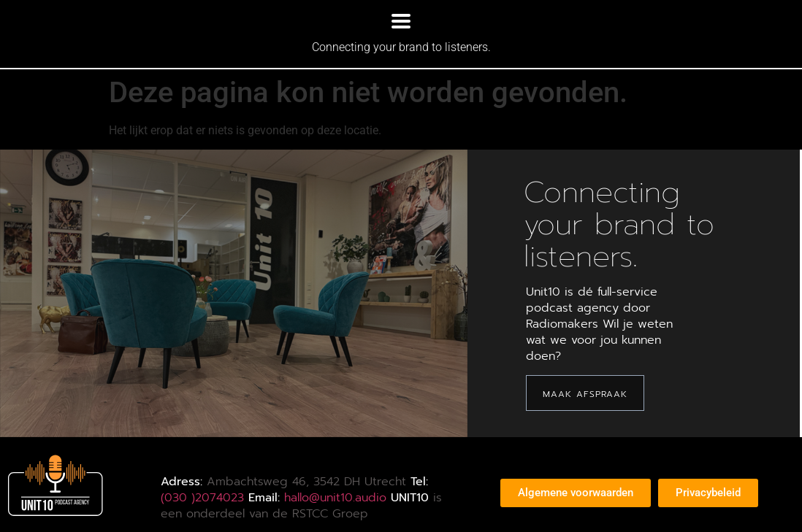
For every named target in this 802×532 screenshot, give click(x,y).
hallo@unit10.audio (335, 498)
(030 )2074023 (202, 498)
